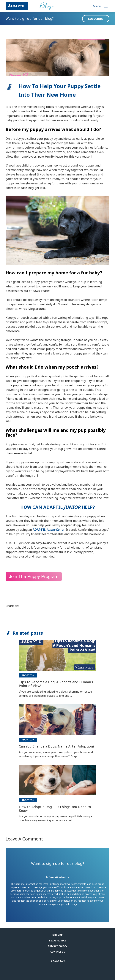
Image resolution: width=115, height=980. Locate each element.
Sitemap (57, 935)
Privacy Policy (58, 946)
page (75, 904)
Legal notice (58, 941)
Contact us (58, 952)
